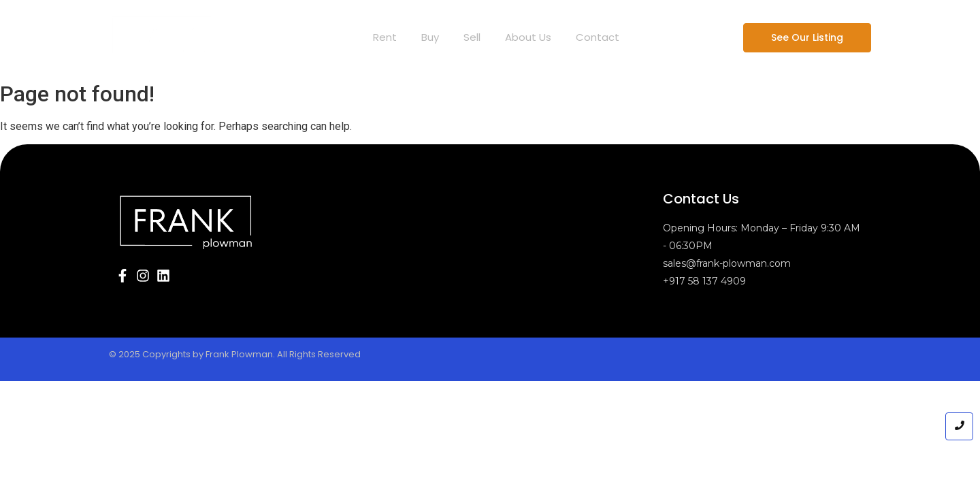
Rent (385, 37)
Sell (472, 37)
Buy (430, 37)
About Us (528, 37)
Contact (598, 37)
